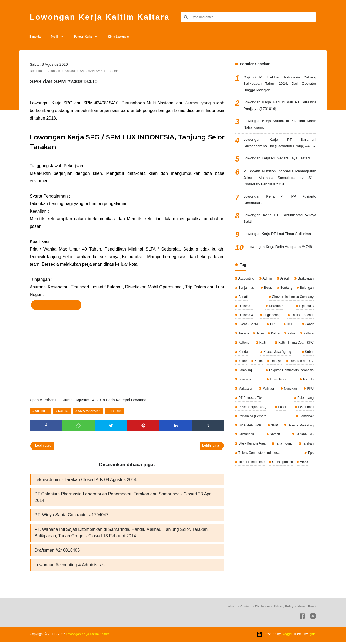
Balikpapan (305, 289)
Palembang (246, 416)
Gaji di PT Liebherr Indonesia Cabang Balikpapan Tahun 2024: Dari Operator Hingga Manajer (280, 85)
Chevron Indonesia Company (292, 307)
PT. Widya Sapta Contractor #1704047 (71, 517)
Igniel (312, 636)
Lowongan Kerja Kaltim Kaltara (101, 17)
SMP (274, 434)
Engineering (271, 325)
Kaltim (309, 352)
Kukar (293, 370)
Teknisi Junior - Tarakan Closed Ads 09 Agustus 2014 (86, 481)
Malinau (307, 397)
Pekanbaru (246, 425)
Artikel (284, 289)
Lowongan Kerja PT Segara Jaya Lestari (277, 167)
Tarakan (118, 412)
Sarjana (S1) (304, 443)
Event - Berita (248, 334)
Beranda (36, 37)
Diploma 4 (245, 325)
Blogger (287, 636)
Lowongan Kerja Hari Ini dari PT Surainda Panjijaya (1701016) (280, 107)
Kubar (277, 370)
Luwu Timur (246, 397)
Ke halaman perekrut (56, 306)
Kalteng (276, 352)
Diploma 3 (306, 316)
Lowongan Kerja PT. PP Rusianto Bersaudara (280, 210)
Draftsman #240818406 (57, 553)
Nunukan (244, 406)
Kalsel (309, 343)
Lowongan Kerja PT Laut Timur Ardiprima (278, 244)
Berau (268, 298)
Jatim (265, 343)
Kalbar (287, 343)
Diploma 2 (276, 316)
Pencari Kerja (89, 37)
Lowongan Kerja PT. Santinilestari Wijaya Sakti (280, 229)
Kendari (307, 361)
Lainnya (244, 379)
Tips (310, 461)
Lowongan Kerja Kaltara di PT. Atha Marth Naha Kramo (280, 126)
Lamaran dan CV (274, 379)
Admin (267, 289)
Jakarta (243, 343)
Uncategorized (283, 470)
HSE (290, 334)
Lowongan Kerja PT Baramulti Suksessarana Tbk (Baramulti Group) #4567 (280, 148)
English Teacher (302, 325)
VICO (304, 470)
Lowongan (306, 388)
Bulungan (42, 412)
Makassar (287, 397)
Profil (58, 37)
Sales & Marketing (300, 434)
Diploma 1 (245, 316)
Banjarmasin (247, 298)
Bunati (243, 307)
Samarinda (246, 443)
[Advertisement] (127, 353)
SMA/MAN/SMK (90, 412)
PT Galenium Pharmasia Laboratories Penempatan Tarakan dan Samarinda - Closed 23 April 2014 (124, 499)
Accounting (246, 289)
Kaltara (64, 412)
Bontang (286, 298)
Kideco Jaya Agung (252, 370)
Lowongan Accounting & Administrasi (70, 567)
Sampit (275, 443)
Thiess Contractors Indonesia (259, 461)
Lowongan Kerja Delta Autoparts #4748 (281, 257)
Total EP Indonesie (252, 470)
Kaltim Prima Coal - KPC (256, 361)
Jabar (309, 334)
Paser (309, 416)
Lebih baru (43, 448)
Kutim (309, 370)
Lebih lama (210, 448)
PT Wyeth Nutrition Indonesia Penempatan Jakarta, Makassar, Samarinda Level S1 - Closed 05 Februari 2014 (280, 187)
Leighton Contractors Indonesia (261, 388)
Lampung (306, 379)
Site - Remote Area (252, 452)
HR (272, 334)
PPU (270, 406)
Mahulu (267, 397)
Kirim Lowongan (129, 37)
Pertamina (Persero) (276, 425)
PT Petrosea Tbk (301, 406)
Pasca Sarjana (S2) (279, 416)
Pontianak (306, 425)
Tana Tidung (284, 452)
